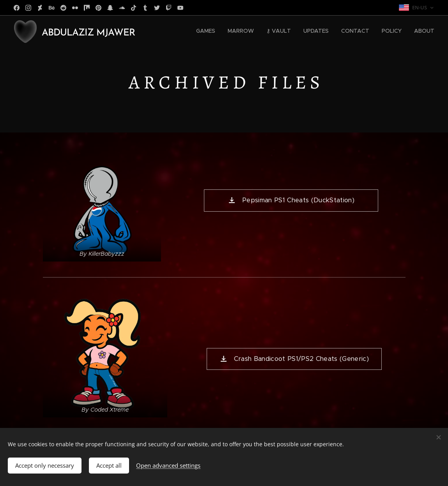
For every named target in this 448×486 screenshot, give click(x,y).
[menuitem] (362, 32)
